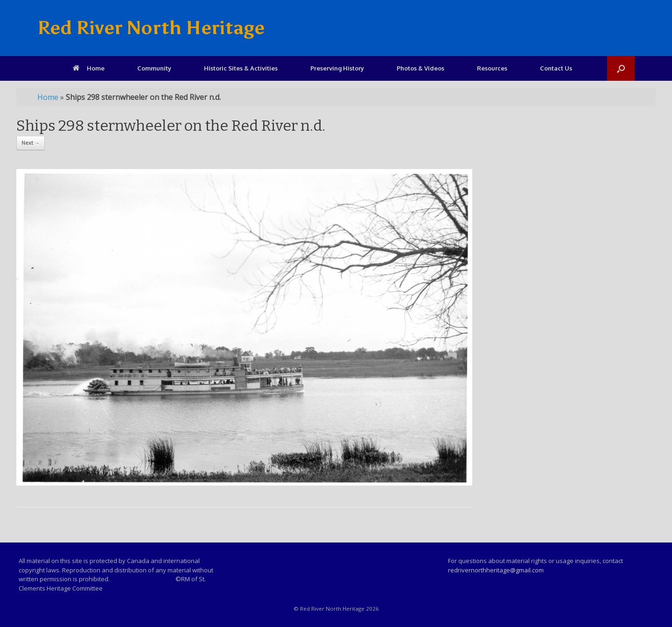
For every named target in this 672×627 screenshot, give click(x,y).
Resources (492, 68)
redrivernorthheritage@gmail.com (496, 570)
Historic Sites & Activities (241, 68)
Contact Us (556, 68)
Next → (31, 143)
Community (154, 68)
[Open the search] (621, 68)
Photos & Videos (420, 68)
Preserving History (337, 68)
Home (89, 68)
